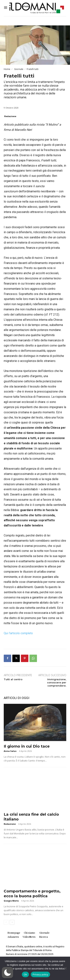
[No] (65, 968)
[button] (7, 973)
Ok (25, 975)
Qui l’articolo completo (18, 633)
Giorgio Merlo (11, 901)
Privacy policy (40, 975)
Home (7, 69)
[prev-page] (6, 922)
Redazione (10, 116)
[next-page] (12, 922)
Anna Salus (10, 751)
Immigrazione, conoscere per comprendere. (57, 682)
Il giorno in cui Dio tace (27, 746)
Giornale (18, 69)
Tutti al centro (13, 679)
